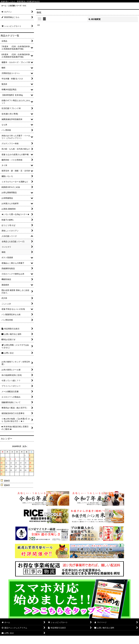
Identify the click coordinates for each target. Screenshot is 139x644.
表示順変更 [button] (95, 19)
